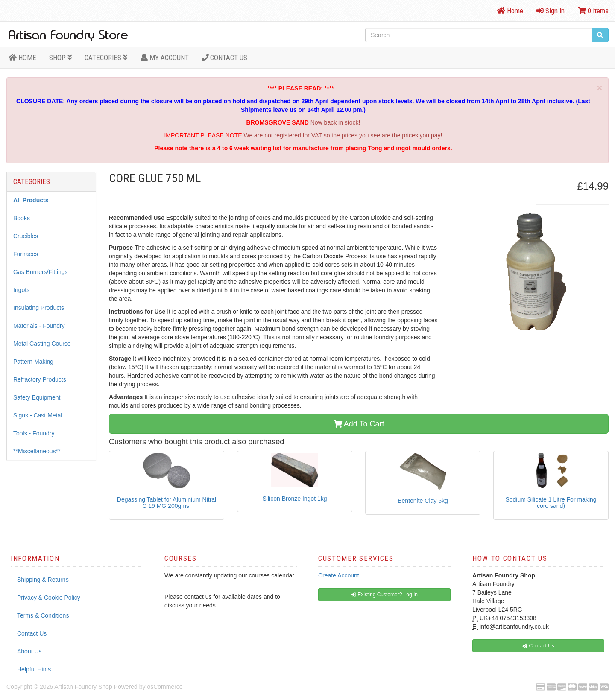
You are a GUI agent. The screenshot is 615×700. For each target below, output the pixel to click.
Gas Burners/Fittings (41, 272)
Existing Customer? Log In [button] (384, 595)
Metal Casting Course (42, 344)
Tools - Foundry (34, 433)
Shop (61, 58)
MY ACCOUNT (165, 58)
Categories (106, 58)
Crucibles (26, 236)
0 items (593, 11)
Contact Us (225, 58)
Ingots (21, 290)
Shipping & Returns (43, 580)
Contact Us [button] (538, 646)
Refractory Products (40, 379)
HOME (22, 58)
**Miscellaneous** (37, 451)
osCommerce (165, 687)
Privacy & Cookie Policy (49, 598)
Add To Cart (359, 424)
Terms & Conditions (43, 615)
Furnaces (26, 254)
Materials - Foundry (39, 326)
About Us (29, 651)
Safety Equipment (37, 397)
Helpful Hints (34, 669)
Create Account (339, 575)
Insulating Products (39, 308)
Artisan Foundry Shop (83, 687)
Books (22, 218)
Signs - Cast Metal (38, 415)
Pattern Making (33, 362)
